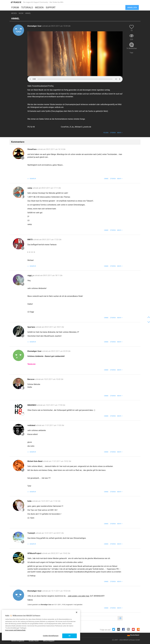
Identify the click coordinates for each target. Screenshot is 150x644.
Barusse (31, 379)
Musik (21, 13)
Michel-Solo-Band (35, 461)
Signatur (33, 179)
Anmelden (132, 8)
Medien (39, 7)
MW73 (30, 240)
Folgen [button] (106, 133)
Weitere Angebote (18, 641)
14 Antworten (132, 48)
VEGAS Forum (34, 641)
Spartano (32, 327)
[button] (120, 133)
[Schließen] (77, 612)
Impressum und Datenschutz (15, 630)
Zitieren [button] (113, 133)
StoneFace (32, 149)
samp (30, 188)
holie (30, 501)
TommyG (31, 533)
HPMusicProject (35, 553)
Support (51, 7)
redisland (32, 425)
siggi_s (31, 275)
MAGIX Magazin (49, 641)
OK (69, 636)
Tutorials (27, 7)
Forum (15, 7)
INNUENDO (32, 405)
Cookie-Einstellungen (51, 636)
